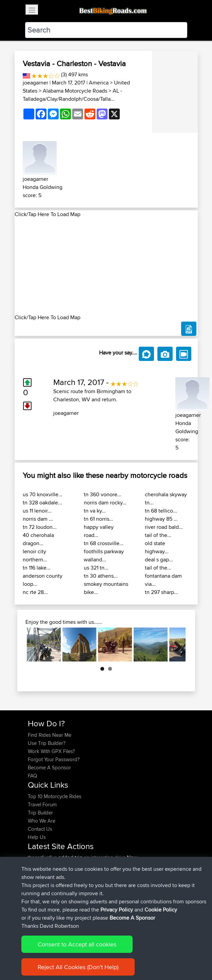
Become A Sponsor (49, 767)
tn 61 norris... (99, 519)
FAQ (32, 776)
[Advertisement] (106, 266)
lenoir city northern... (35, 555)
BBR (79, 866)
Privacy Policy (119, 954)
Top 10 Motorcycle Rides (55, 796)
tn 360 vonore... (103, 494)
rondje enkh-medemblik (106, 898)
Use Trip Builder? (47, 743)
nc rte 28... (35, 592)
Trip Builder (40, 813)
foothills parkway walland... (104, 555)
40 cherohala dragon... (38, 539)
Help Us (37, 837)
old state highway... (157, 547)
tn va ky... (95, 511)
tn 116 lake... (37, 568)
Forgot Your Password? (54, 759)
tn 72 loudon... (40, 527)
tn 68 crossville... (104, 543)
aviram (36, 882)
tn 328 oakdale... (42, 503)
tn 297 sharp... (161, 592)
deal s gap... (159, 560)
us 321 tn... (96, 568)
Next (175, 645)
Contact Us (40, 829)
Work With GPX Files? (51, 751)
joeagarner (35, 83)
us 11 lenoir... (37, 511)
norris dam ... (38, 519)
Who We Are (42, 821)
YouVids (37, 890)
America (99, 83)
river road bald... (164, 527)
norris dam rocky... (105, 503)
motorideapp (43, 898)
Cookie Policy (152, 954)
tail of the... (158, 535)
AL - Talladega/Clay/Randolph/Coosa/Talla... (72, 95)
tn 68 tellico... (161, 511)
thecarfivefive (43, 857)
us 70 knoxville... (43, 494)
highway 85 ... (161, 519)
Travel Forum (42, 804)
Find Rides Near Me (50, 735)
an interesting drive (105, 857)
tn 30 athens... (101, 576)
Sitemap (91, 954)
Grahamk (39, 874)
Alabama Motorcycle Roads (75, 91)
